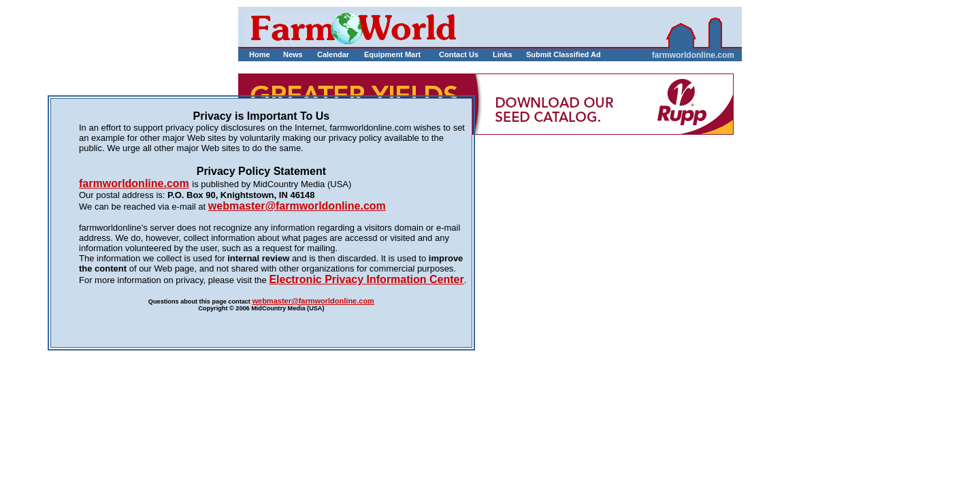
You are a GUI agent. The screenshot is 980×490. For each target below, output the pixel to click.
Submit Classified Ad (550, 54)
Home (260, 54)
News (293, 54)
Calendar (333, 54)
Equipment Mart (392, 54)
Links (503, 54)
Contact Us (459, 54)
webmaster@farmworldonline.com (313, 301)
